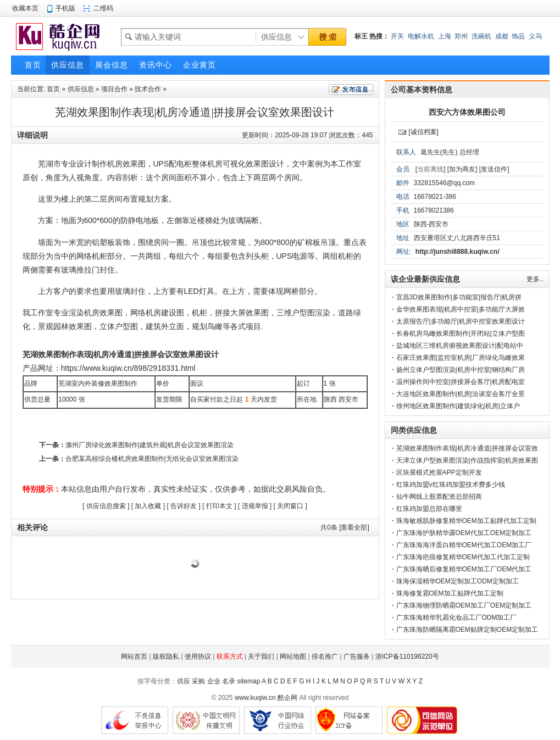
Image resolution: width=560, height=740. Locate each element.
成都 (502, 36)
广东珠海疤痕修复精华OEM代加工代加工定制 (463, 557)
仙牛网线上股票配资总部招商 (439, 497)
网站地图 (293, 656)
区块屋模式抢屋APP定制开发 (439, 472)
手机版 (65, 8)
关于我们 (261, 656)
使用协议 (198, 656)
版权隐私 (166, 656)
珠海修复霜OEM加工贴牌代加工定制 (450, 593)
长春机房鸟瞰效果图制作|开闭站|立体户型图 (461, 333)
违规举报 (255, 506)
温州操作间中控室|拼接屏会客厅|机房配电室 (461, 382)
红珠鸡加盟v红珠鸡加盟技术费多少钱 (451, 485)
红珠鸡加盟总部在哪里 (429, 509)
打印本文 (219, 506)
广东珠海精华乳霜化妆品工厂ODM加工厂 (457, 617)
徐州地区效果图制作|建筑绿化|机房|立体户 (458, 406)
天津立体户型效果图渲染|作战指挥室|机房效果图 (467, 460)
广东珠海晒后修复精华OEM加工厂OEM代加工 (464, 569)
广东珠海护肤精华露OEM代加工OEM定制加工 (464, 533)
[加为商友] (462, 169)
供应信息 (81, 89)
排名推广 (325, 656)
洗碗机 (481, 36)
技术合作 (148, 89)
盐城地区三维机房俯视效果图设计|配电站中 (460, 346)
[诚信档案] (423, 132)
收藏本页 (25, 8)
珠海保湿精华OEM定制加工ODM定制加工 (458, 581)
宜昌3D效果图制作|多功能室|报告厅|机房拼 (459, 297)
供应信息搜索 (106, 506)
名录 (229, 681)
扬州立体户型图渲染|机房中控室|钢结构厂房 (461, 370)
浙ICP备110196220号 (407, 656)
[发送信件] (494, 169)
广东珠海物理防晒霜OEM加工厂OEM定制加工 (464, 605)
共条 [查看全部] (345, 527)
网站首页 (134, 656)
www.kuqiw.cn (255, 698)
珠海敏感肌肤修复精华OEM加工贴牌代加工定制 (466, 521)
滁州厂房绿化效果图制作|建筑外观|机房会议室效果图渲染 (149, 445)
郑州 (461, 36)
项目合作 (114, 89)
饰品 (518, 36)
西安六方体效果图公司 (467, 112)
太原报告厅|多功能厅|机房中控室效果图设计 (461, 321)
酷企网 (287, 698)
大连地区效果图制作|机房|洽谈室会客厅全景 (461, 394)
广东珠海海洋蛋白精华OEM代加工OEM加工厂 (464, 545)
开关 (397, 36)
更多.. (535, 279)
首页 (53, 89)
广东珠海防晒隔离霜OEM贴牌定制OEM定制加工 (467, 630)
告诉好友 (184, 506)
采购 (198, 681)
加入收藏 (148, 506)
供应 (184, 681)
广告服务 (357, 656)
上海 (445, 36)
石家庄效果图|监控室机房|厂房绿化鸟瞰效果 (461, 358)
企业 (214, 681)
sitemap (248, 681)
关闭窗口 (290, 506)
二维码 (103, 8)
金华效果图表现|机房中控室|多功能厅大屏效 (461, 309)
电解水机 (421, 36)
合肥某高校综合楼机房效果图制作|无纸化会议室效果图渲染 (152, 459)
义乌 (535, 36)
